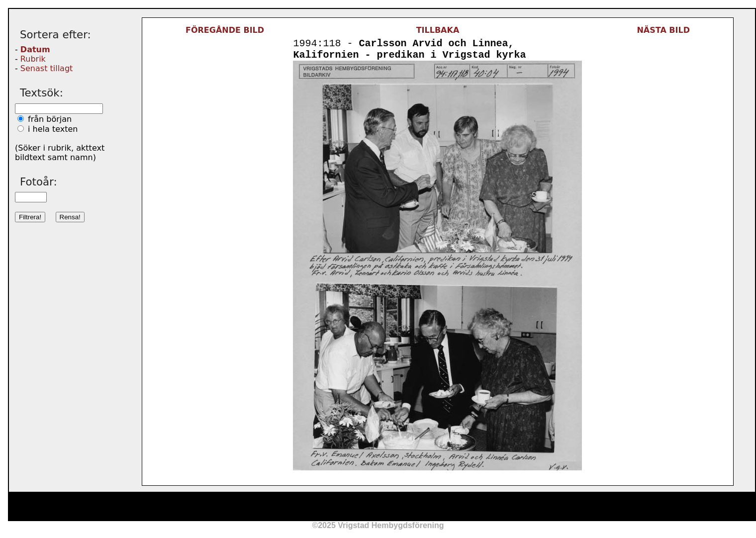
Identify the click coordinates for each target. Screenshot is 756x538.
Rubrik (33, 59)
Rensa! (70, 217)
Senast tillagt (47, 68)
